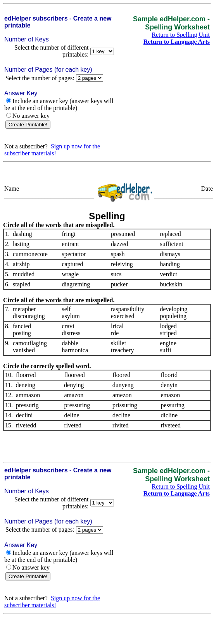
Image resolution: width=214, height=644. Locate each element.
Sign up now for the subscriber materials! (52, 150)
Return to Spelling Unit (181, 35)
